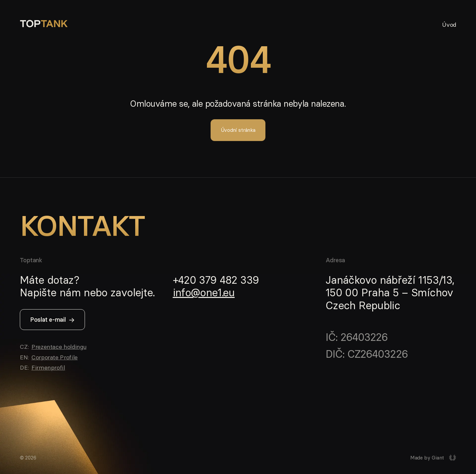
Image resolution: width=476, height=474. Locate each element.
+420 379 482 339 (216, 280)
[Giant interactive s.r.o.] (433, 458)
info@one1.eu (204, 293)
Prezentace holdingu (59, 347)
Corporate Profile (55, 357)
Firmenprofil (48, 367)
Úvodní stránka (238, 130)
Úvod (449, 24)
